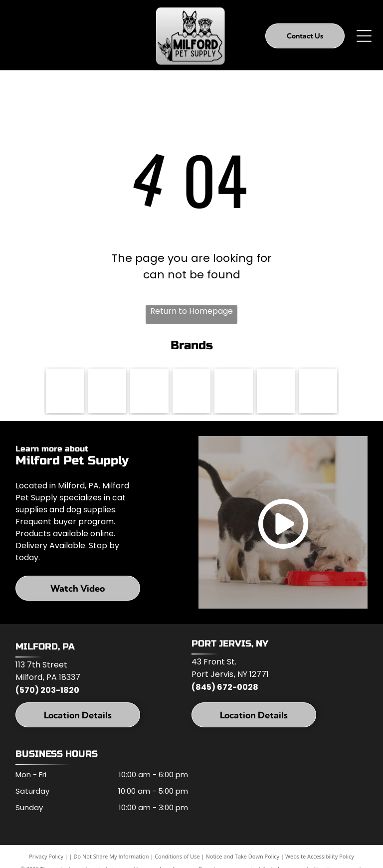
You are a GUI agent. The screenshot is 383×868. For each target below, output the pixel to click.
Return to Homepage (191, 311)
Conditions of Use (177, 857)
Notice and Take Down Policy (243, 857)
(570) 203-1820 (47, 691)
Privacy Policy (46, 857)
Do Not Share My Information (111, 857)
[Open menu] (364, 36)
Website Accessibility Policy (320, 857)
